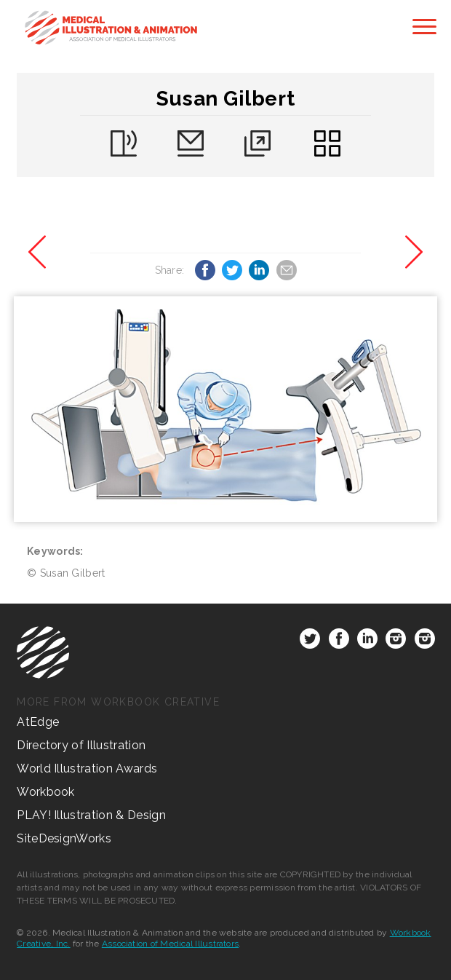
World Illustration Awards (87, 768)
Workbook (46, 792)
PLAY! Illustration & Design (91, 815)
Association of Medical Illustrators (170, 944)
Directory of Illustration (81, 745)
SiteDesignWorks (64, 838)
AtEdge (38, 722)
